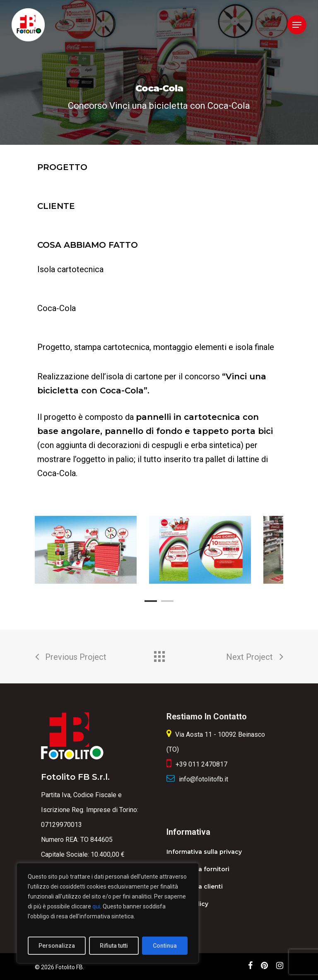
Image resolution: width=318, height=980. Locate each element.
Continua (165, 946)
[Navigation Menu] (297, 25)
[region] (108, 913)
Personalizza (57, 946)
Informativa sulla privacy (204, 852)
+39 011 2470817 (201, 764)
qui (96, 906)
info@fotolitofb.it (204, 779)
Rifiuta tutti (114, 946)
